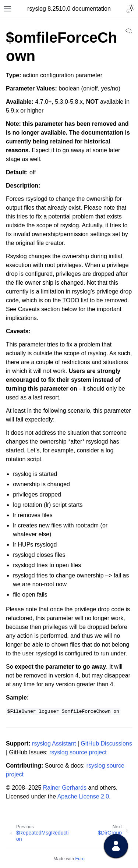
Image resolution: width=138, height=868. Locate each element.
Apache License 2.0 (83, 796)
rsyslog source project (78, 752)
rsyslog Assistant (54, 744)
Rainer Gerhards (65, 788)
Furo (80, 859)
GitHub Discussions (106, 744)
